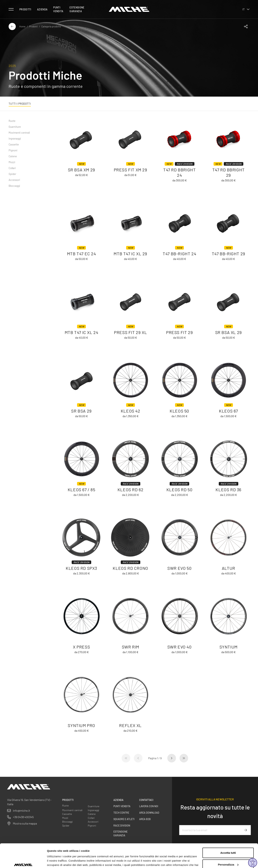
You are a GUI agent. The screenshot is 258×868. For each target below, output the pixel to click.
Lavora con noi (149, 806)
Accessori (14, 180)
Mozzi (12, 162)
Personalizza (228, 846)
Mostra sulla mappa (25, 823)
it (246, 9)
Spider (12, 174)
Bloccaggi (14, 186)
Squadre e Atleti (124, 819)
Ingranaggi (15, 138)
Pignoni (13, 150)
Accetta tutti (228, 835)
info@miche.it (21, 810)
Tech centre (121, 813)
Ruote (12, 121)
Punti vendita (58, 9)
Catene (13, 156)
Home (22, 26)
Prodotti (25, 9)
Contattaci (146, 800)
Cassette (14, 144)
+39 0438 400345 (23, 817)
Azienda (42, 9)
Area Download (149, 813)
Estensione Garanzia (77, 9)
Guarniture (15, 127)
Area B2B (145, 819)
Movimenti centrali (19, 133)
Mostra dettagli (57, 861)
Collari (12, 168)
